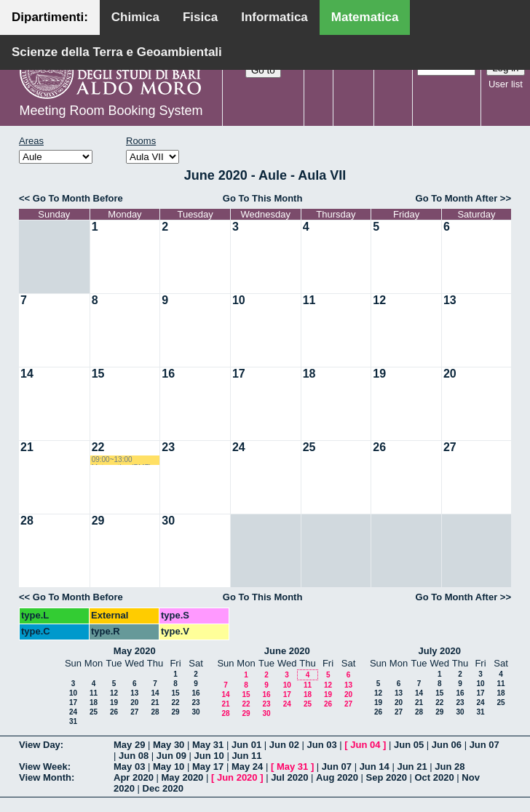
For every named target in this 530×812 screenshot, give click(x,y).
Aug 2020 (337, 777)
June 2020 (287, 651)
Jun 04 (365, 745)
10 (239, 300)
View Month (45, 777)
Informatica (274, 17)
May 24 (247, 767)
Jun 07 (484, 745)
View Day (40, 745)
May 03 (129, 767)
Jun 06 (447, 745)
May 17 (208, 767)
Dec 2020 (163, 788)
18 (309, 374)
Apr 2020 (134, 777)
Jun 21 (412, 767)
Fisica (200, 17)
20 (450, 374)
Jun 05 (409, 745)
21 (27, 447)
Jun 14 (375, 767)
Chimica (135, 17)
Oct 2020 (434, 777)
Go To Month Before (78, 198)
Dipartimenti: (50, 17)
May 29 (129, 745)
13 (450, 300)
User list (506, 84)
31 (73, 721)
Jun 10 (209, 756)
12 (379, 300)
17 (239, 374)
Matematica (365, 17)
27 (450, 447)
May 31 (208, 745)
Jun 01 (246, 745)
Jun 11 (246, 756)
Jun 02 (284, 745)
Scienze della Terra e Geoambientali (117, 52)
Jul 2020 (289, 777)
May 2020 (135, 651)
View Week (43, 767)
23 (168, 447)
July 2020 (439, 651)
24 (239, 447)
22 (98, 447)
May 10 (169, 767)
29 (98, 521)
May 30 (169, 745)
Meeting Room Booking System (111, 111)
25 (309, 447)
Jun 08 (134, 756)
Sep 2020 (387, 777)
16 (168, 374)
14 (27, 374)
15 (98, 374)
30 (168, 521)
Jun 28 (450, 767)
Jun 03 (322, 745)
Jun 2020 (237, 777)
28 (27, 521)
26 (379, 447)
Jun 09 (171, 756)
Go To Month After (457, 198)
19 (379, 374)
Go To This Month (263, 198)
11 (309, 300)
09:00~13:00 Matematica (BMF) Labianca (122, 460)
